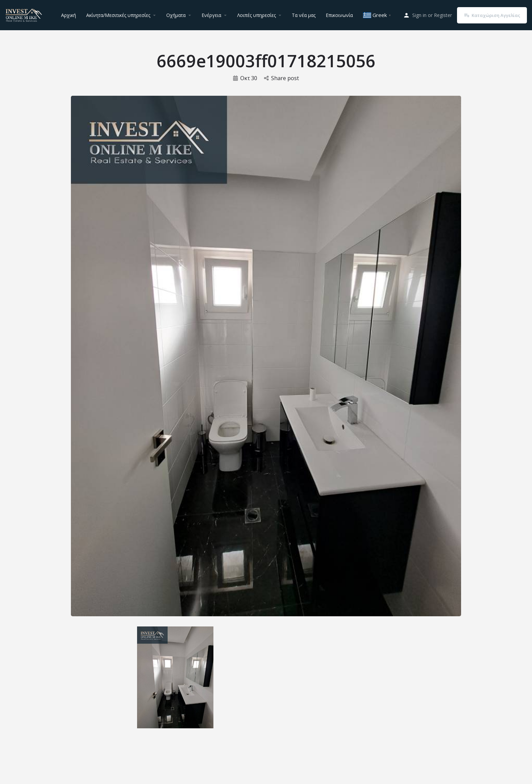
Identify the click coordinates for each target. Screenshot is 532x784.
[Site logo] (25, 14)
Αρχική (69, 15)
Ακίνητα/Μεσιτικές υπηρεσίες (118, 15)
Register (443, 15)
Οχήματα (176, 15)
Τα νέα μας (304, 15)
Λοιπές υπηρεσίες (256, 15)
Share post (281, 78)
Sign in (419, 15)
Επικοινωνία (339, 15)
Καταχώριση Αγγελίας (492, 15)
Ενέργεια (211, 15)
